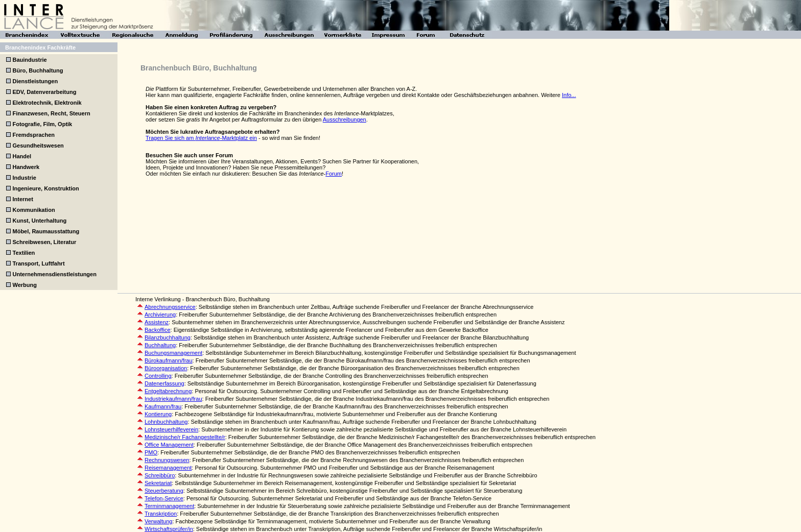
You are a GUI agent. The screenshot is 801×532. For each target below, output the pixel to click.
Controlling (158, 376)
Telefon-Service (164, 498)
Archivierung (160, 315)
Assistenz (157, 322)
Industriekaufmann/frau (173, 399)
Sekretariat (158, 483)
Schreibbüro (160, 475)
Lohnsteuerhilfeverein (171, 429)
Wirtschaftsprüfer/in (169, 529)
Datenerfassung (164, 383)
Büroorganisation (166, 368)
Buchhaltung (160, 345)
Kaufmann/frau (163, 406)
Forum (334, 174)
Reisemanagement (168, 468)
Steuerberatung (164, 491)
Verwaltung (158, 521)
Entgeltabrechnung (168, 391)
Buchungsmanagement (173, 353)
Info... (569, 95)
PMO (151, 452)
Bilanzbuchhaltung (168, 337)
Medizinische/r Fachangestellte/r (185, 437)
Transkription (161, 514)
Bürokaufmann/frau (169, 360)
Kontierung (158, 414)
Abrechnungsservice (170, 307)
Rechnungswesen (167, 460)
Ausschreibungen (345, 119)
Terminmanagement (169, 506)
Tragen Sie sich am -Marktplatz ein (201, 138)
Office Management (169, 445)
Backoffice (158, 330)
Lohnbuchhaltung (166, 422)
